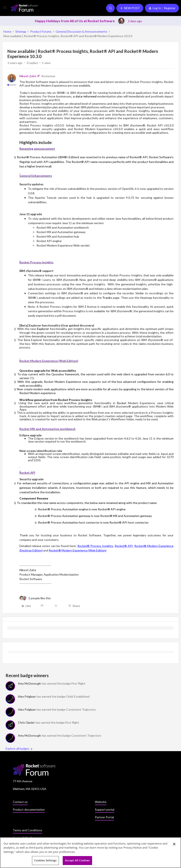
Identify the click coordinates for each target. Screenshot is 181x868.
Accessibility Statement (29, 838)
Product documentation (29, 809)
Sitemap (21, 31)
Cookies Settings (46, 862)
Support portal (105, 809)
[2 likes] (40, 598)
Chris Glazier (26, 722)
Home (7, 31)
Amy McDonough (29, 683)
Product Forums (41, 31)
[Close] (174, 845)
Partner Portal (104, 817)
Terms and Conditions (28, 830)
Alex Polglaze (27, 696)
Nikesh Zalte (28, 76)
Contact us (20, 802)
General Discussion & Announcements (81, 31)
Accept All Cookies (77, 862)
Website (101, 802)
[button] (5, 9)
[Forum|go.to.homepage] (24, 8)
